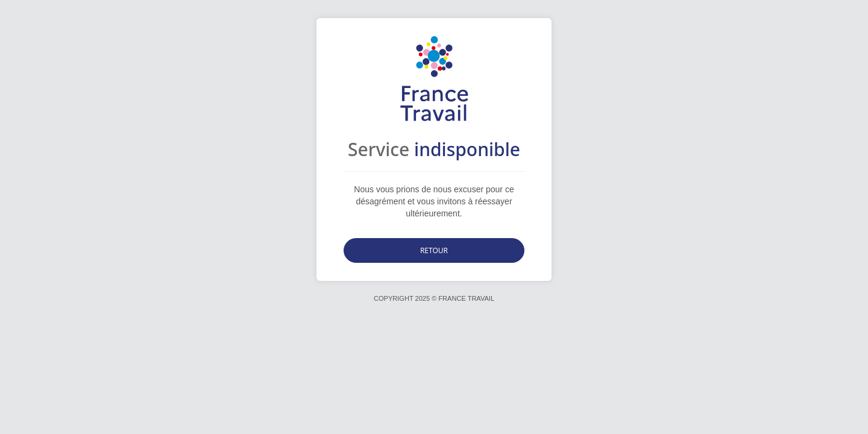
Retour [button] (434, 250)
